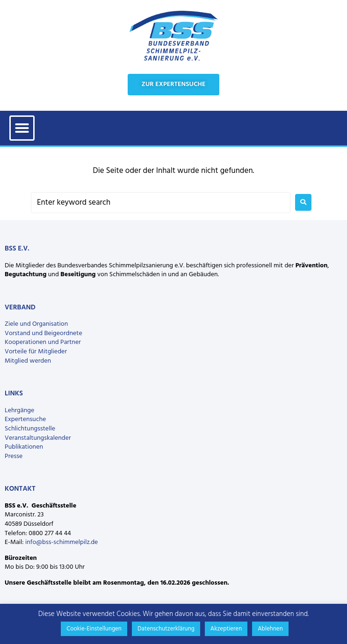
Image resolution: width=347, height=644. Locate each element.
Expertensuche (25, 419)
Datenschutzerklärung (166, 629)
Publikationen (24, 447)
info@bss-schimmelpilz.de (61, 542)
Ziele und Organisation (36, 324)
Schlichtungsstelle (30, 429)
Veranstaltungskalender (38, 438)
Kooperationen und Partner (43, 342)
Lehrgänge (19, 411)
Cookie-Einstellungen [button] (94, 629)
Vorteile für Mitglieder (36, 352)
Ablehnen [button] (270, 629)
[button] (22, 128)
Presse (14, 456)
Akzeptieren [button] (226, 629)
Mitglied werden (28, 361)
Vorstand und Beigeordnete (43, 333)
